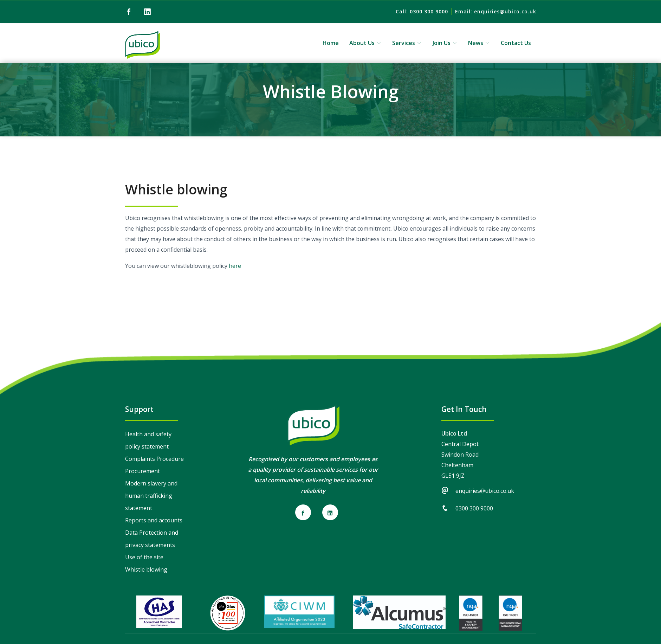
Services (407, 43)
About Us (365, 43)
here (235, 266)
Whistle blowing (146, 569)
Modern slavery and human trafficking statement (151, 496)
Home (331, 43)
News (479, 43)
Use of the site (144, 557)
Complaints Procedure (154, 459)
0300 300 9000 (474, 508)
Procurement (142, 471)
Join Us (445, 43)
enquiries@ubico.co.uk (485, 491)
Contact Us (516, 43)
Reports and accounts (154, 520)
